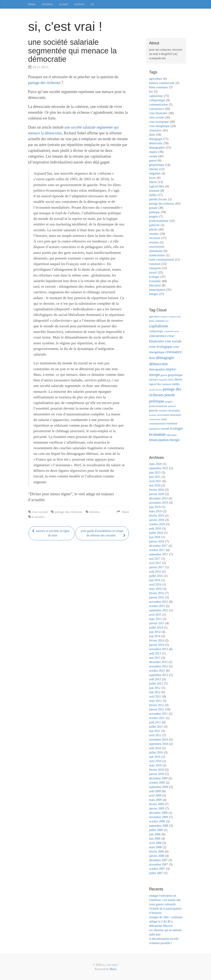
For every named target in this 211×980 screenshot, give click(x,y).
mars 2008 (155, 847)
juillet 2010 (156, 752)
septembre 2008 (159, 826)
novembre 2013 (158, 649)
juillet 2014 (156, 628)
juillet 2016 (156, 576)
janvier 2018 (157, 541)
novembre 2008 (158, 817)
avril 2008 (155, 843)
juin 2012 (155, 688)
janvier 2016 (157, 597)
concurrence (156, 109)
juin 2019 (155, 507)
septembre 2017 (159, 554)
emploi (153, 152)
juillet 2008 (156, 830)
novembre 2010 (158, 740)
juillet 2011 (156, 727)
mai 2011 (155, 731)
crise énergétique (159, 126)
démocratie (156, 143)
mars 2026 (155, 464)
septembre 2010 (159, 744)
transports (155, 268)
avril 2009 (155, 796)
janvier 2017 (157, 567)
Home (32, 4)
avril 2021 (155, 481)
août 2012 (155, 679)
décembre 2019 (158, 498)
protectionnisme (159, 221)
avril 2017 (155, 563)
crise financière (158, 113)
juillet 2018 (156, 533)
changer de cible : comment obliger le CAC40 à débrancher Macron (166, 922)
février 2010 (156, 770)
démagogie (156, 139)
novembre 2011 (158, 714)
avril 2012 (155, 697)
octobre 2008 (157, 821)
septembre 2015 (159, 610)
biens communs (159, 87)
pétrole (153, 229)
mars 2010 (155, 765)
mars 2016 (155, 589)
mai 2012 (155, 692)
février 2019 (156, 516)
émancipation (157, 290)
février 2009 (156, 804)
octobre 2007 (157, 869)
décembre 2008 (158, 813)
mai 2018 (155, 537)
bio (151, 92)
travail (153, 273)
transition (155, 264)
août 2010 (155, 748)
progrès (154, 217)
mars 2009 (155, 800)
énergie (153, 294)
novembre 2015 (158, 602)
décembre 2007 (158, 860)
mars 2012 (155, 701)
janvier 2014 (157, 645)
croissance (155, 130)
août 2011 (155, 722)
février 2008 (156, 852)
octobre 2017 (157, 550)
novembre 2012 (158, 666)
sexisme (154, 242)
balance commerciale (162, 83)
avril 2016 (155, 585)
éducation (155, 285)
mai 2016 (155, 580)
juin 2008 (155, 834)
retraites (94, 512)
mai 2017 (155, 559)
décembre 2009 (158, 778)
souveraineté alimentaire (169, 415)
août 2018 (155, 529)
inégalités (155, 173)
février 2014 (156, 641)
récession (155, 238)
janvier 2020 (157, 494)
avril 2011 (155, 735)
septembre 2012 (159, 675)
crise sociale (40, 512)
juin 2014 (155, 632)
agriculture (156, 79)
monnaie (154, 191)
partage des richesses (44, 83)
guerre (153, 161)
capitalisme (156, 96)
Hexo (113, 969)
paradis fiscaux (158, 199)
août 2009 (155, 791)
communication (158, 105)
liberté (153, 182)
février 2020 (156, 490)
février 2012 (156, 705)
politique (154, 212)
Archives (47, 4)
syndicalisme (157, 255)
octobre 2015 (157, 606)
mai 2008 (155, 839)
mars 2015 (155, 619)
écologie (154, 277)
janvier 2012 (157, 709)
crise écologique (159, 122)
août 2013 (155, 653)
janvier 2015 (157, 623)
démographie (157, 148)
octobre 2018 (157, 524)
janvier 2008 (157, 856)
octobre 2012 (157, 671)
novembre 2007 (158, 864)
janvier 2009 (157, 808)
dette (152, 135)
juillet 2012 (156, 684)
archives (79, 4)
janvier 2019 (157, 520)
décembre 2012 (158, 662)
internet (154, 169)
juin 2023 (155, 473)
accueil (63, 4)
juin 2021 (155, 477)
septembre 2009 (159, 787)
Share (123, 512)
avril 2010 (155, 761)
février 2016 (156, 593)
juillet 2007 (156, 873)
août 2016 (155, 572)
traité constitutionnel (161, 260)
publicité (154, 225)
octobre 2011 (157, 718)
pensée (153, 208)
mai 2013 (155, 658)
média (153, 195)
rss (92, 4)
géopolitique (157, 165)
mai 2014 (155, 636)
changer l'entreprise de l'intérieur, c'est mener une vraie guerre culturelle (165, 900)
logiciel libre (157, 186)
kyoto (152, 178)
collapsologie (157, 100)
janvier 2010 (157, 774)
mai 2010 (155, 757)
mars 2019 (155, 511)
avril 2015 (155, 615)
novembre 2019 (158, 503)
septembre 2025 (159, 468)
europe (153, 156)
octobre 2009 (157, 783)
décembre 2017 (158, 546)
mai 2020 (155, 485)
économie (38, 517)
